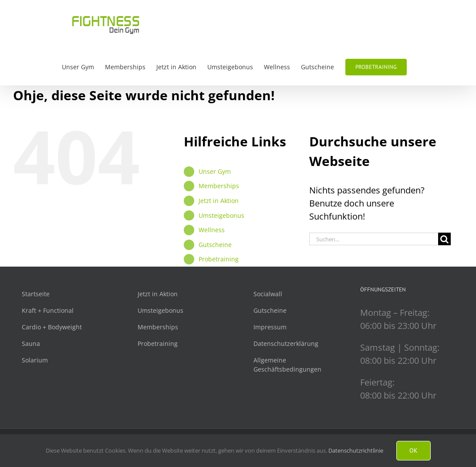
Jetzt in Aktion (219, 201)
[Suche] (444, 239)
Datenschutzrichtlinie (356, 450)
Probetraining (219, 259)
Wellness (212, 230)
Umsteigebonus (221, 215)
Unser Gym (215, 171)
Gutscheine (215, 245)
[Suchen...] (373, 239)
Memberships (219, 186)
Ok (414, 450)
